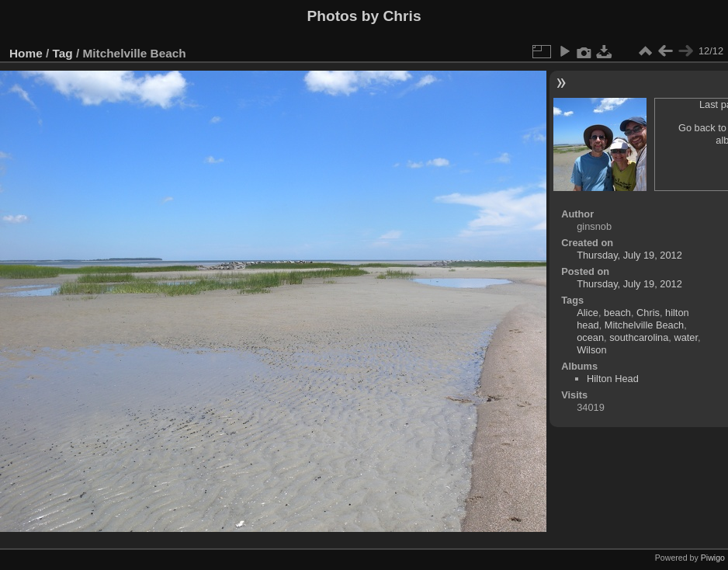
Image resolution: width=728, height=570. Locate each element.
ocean (590, 337)
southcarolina (639, 337)
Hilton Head (613, 379)
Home (26, 53)
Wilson (591, 350)
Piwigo (713, 558)
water (686, 337)
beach (617, 313)
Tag (63, 53)
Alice (588, 313)
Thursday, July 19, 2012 (629, 255)
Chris (648, 313)
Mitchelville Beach (644, 325)
